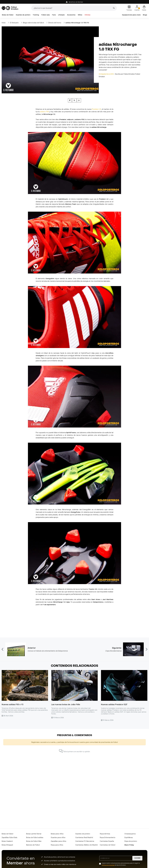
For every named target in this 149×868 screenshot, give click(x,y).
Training (36, 15)
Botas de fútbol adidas (35, 837)
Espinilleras (129, 837)
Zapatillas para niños (59, 841)
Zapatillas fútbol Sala (9, 837)
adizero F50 (44, 112)
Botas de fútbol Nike (34, 841)
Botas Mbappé (7, 845)
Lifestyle (61, 15)
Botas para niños (57, 834)
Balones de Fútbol (33, 845)
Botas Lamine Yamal (34, 834)
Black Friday (129, 845)
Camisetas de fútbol (107, 845)
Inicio (4, 23)
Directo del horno (55, 23)
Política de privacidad (108, 865)
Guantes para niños (58, 837)
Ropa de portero (131, 841)
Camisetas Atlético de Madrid (86, 845)
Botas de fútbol (8, 15)
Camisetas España (107, 841)
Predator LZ (96, 109)
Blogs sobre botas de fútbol (33, 23)
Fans (54, 15)
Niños (80, 15)
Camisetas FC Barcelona (85, 841)
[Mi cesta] (144, 8)
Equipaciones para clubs (131, 15)
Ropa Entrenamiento (108, 837)
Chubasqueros (130, 834)
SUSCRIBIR (137, 858)
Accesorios (71, 15)
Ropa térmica (105, 834)
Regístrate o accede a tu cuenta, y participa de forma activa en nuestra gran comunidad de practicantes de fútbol (74, 742)
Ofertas (88, 15)
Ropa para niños (57, 845)
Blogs (145, 15)
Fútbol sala (46, 15)
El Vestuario (14, 23)
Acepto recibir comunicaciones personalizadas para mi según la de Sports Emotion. (121, 864)
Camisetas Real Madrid (84, 837)
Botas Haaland (7, 841)
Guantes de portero (23, 15)
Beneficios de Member (75, 2)
